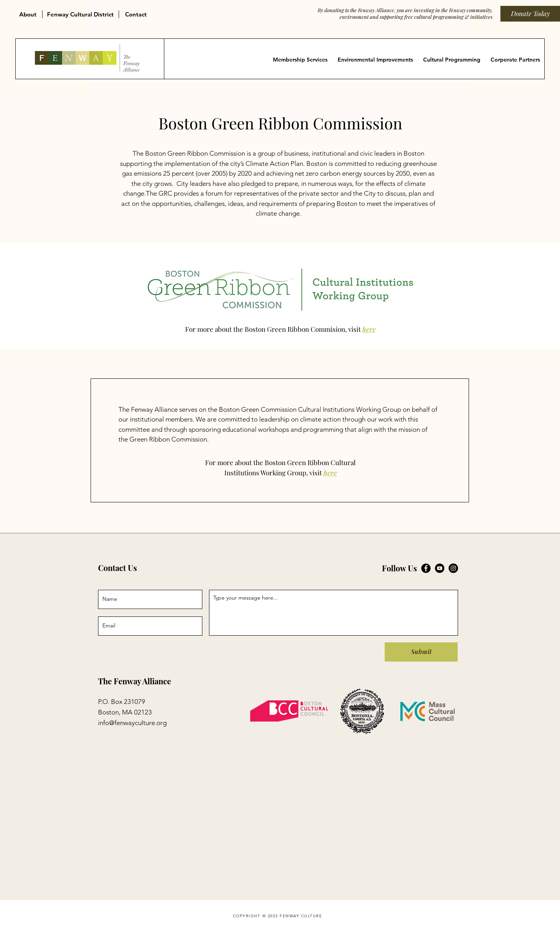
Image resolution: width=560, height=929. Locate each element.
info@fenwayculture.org (132, 723)
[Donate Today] (530, 14)
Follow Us (399, 568)
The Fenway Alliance (135, 681)
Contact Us (117, 568)
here (369, 329)
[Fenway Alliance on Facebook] (426, 568)
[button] (29, 11)
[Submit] (421, 652)
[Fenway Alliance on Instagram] (453, 568)
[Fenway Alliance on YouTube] (440, 568)
